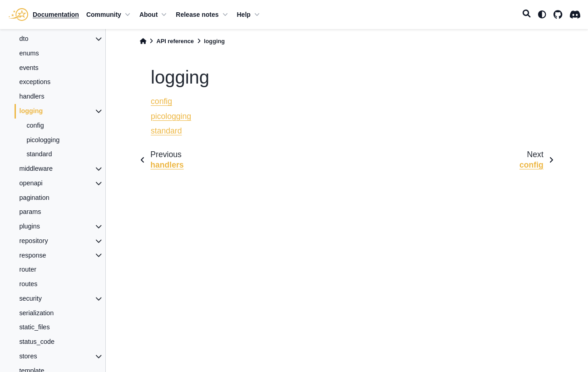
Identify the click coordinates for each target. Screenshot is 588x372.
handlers (32, 96)
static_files (34, 327)
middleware (36, 169)
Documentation (56, 15)
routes (28, 284)
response (32, 255)
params (30, 212)
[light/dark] (542, 15)
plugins (30, 226)
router (28, 269)
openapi (31, 183)
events (29, 68)
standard (39, 154)
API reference (175, 41)
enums (29, 53)
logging (31, 111)
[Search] (527, 15)
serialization (36, 313)
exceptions (35, 82)
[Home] (143, 41)
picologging (43, 140)
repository (33, 241)
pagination (34, 198)
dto (24, 39)
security (30, 298)
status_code (37, 342)
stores (28, 356)
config (35, 125)
